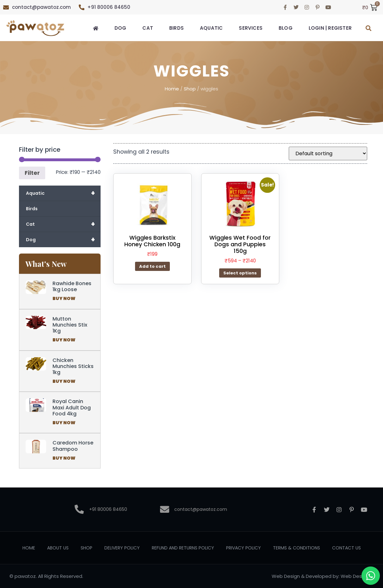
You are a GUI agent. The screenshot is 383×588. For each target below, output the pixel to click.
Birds (176, 28)
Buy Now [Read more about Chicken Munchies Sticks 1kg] (64, 381)
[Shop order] (328, 153)
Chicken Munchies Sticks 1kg (73, 366)
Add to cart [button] (152, 266)
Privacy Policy (244, 548)
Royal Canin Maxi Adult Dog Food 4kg (72, 407)
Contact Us (346, 548)
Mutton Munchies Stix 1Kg (70, 325)
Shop (190, 89)
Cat (148, 28)
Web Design (286, 576)
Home (172, 89)
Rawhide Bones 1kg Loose (72, 286)
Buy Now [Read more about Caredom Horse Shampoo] (64, 458)
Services (251, 28)
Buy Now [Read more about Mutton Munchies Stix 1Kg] (64, 340)
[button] (369, 28)
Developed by (322, 576)
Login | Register (330, 28)
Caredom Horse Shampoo (73, 446)
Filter (32, 173)
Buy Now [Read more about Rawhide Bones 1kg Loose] (64, 298)
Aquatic (211, 28)
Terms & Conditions (297, 548)
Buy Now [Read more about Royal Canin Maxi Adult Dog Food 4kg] (64, 423)
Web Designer (357, 576)
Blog (286, 28)
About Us (58, 548)
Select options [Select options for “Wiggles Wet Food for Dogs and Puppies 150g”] (240, 273)
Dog (120, 28)
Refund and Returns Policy (183, 548)
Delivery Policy (122, 548)
